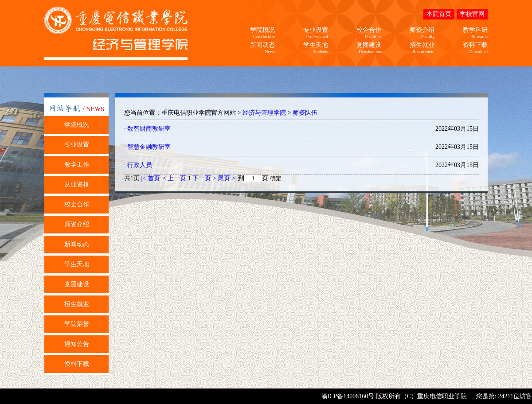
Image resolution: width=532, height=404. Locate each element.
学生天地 (77, 264)
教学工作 (77, 165)
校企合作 (77, 204)
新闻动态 (77, 244)
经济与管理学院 (264, 113)
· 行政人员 (138, 165)
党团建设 (77, 284)
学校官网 (472, 14)
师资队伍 (305, 113)
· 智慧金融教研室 (147, 147)
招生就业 (77, 304)
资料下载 (77, 364)
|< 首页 (151, 178)
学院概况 (77, 125)
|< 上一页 (174, 178)
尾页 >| (228, 178)
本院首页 (439, 14)
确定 (276, 178)
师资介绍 (77, 224)
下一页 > (205, 178)
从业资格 (77, 185)
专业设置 (77, 145)
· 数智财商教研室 (147, 129)
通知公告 (77, 344)
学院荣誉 (77, 324)
